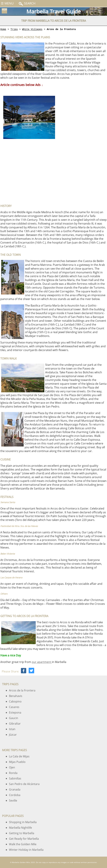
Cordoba (15, 795)
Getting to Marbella (22, 833)
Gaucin (14, 718)
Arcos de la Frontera (22, 690)
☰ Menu (7, 3)
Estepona (15, 712)
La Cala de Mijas (19, 756)
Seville (13, 801)
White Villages (32, 29)
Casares (14, 707)
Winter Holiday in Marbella (26, 850)
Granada (15, 789)
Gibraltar (15, 724)
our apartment (42, 662)
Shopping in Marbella (23, 822)
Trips (14, 29)
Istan (12, 729)
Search (29, 3)
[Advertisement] (28, 172)
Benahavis (16, 696)
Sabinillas (15, 778)
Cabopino (15, 701)
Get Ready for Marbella (24, 839)
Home (3, 29)
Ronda (13, 773)
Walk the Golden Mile (23, 844)
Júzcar (13, 735)
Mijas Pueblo (17, 762)
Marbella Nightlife (20, 828)
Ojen (12, 767)
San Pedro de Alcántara (24, 784)
